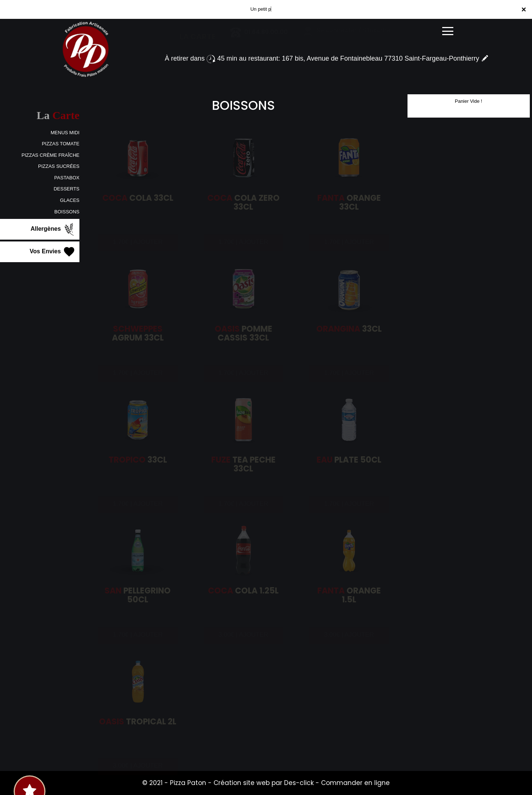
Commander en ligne (355, 783)
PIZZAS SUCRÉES (59, 166)
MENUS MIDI (65, 133)
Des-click (299, 783)
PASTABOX (67, 178)
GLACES (70, 200)
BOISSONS (67, 212)
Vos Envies (53, 252)
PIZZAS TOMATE (61, 144)
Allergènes (53, 229)
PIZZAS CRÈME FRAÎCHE (50, 155)
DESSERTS (66, 189)
